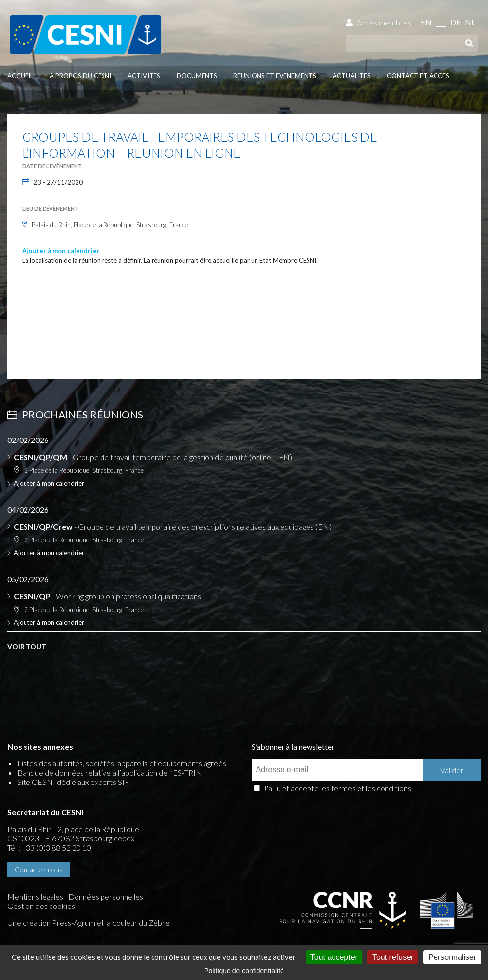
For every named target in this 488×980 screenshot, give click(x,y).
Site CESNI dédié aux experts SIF (73, 782)
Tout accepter (334, 957)
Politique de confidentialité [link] (244, 971)
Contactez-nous (39, 870)
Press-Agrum (74, 922)
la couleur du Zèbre (138, 922)
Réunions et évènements (275, 76)
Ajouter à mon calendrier (61, 251)
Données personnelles (106, 896)
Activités (144, 76)
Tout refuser (393, 957)
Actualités (352, 76)
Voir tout (27, 647)
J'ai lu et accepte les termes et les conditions (337, 788)
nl (470, 22)
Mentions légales (35, 896)
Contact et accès (418, 76)
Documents (197, 76)
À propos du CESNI (80, 76)
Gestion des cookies (41, 906)
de (455, 22)
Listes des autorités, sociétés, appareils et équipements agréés (122, 763)
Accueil (20, 76)
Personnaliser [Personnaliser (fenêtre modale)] (452, 957)
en (426, 22)
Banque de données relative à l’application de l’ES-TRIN (110, 772)
